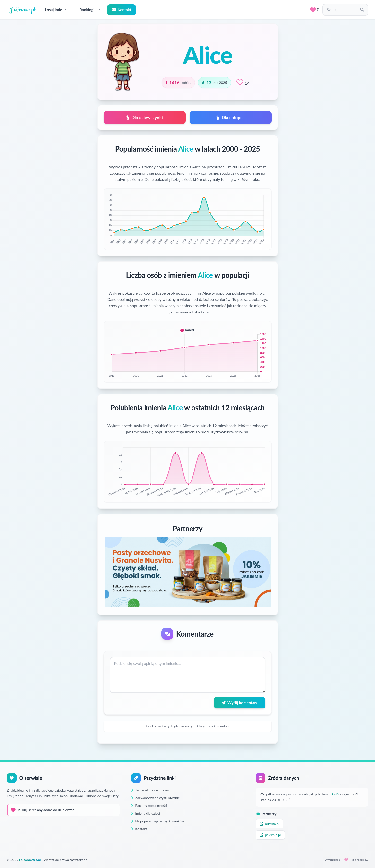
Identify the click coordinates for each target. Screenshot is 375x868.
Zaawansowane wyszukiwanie (156, 798)
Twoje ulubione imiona (150, 790)
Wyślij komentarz (240, 703)
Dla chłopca (230, 118)
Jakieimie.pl (22, 10)
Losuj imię (57, 10)
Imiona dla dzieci (146, 813)
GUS (336, 794)
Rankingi (90, 10)
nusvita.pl (270, 824)
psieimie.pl (270, 835)
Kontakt (122, 10)
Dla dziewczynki (144, 118)
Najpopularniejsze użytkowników (158, 821)
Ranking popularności (149, 805)
